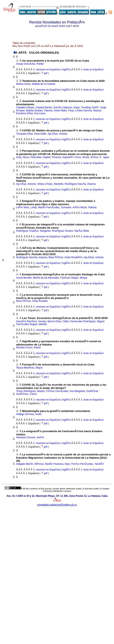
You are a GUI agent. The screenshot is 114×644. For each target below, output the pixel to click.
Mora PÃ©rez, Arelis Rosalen (32, 301)
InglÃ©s (66, 70)
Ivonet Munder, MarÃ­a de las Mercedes (37, 278)
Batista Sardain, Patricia (39, 111)
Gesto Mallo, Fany (64, 111)
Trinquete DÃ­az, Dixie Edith (31, 134)
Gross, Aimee (82, 157)
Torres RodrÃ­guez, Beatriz (30, 391)
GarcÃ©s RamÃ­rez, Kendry (31, 321)
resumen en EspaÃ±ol (48, 70)
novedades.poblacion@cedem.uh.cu (57, 505)
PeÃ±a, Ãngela (100, 157)
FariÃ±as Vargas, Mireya (74, 278)
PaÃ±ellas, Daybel (41, 157)
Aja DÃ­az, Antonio (57, 134)
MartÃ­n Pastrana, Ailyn (58, 464)
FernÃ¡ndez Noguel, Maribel (31, 324)
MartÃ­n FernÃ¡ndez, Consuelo (55, 207)
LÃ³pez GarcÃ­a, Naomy (88, 111)
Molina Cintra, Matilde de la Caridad (36, 84)
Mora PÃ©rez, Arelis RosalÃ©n (65, 257)
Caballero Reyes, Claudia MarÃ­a (34, 107)
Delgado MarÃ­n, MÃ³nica (30, 464)
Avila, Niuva (23, 157)
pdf (44, 73)
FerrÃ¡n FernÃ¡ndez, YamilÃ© (88, 464)
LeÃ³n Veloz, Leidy (26, 207)
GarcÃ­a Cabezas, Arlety (66, 107)
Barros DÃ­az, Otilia (58, 321)
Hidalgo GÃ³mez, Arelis (29, 414)
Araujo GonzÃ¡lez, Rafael (30, 64)
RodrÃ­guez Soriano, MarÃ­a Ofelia (70, 231)
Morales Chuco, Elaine (28, 347)
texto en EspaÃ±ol (94, 70)
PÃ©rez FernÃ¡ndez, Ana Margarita (66, 391)
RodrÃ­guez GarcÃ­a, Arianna (80, 184)
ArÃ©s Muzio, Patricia (85, 207)
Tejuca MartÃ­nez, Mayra (29, 368)
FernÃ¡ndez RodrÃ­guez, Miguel (87, 321)
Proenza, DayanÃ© (63, 157)
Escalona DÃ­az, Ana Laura (31, 113)
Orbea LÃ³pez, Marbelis (50, 184)
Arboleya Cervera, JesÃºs (30, 437)
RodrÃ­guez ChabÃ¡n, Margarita (33, 231)
